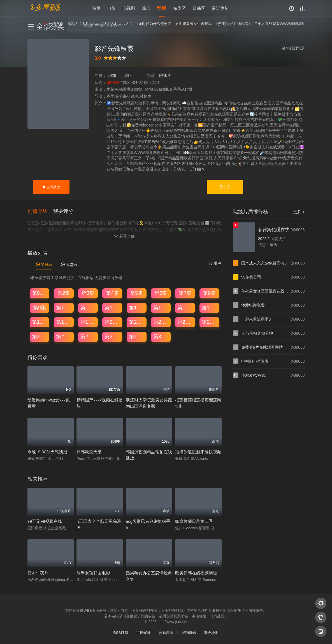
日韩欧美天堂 (89, 452)
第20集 (112, 322)
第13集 (137, 308)
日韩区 (199, 8)
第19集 (88, 322)
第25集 (40, 337)
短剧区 (179, 8)
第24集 (210, 322)
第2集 (64, 293)
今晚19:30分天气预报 (47, 452)
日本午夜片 (38, 573)
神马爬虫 (166, 633)
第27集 (88, 337)
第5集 (136, 293)
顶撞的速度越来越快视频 (198, 452)
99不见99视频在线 (45, 521)
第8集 (209, 293)
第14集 (161, 308)
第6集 (161, 293)
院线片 (165, 75)
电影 (112, 8)
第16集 (210, 308)
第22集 (161, 322)
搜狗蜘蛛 (189, 633)
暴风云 (44, 264)
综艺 (146, 8)
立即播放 (51, 187)
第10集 (64, 308)
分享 (225, 187)
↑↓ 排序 (215, 263)
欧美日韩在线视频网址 (196, 573)
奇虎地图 (211, 633)
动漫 (162, 8)
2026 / (264, 239)
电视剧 (129, 8)
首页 (96, 8)
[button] (40, 211)
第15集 (185, 308)
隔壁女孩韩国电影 (93, 573)
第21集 (137, 322)
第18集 (64, 322)
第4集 (112, 293)
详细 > (199, 169)
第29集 (137, 337)
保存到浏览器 (293, 48)
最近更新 (220, 8)
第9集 (40, 308)
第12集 (112, 308)
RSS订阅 (121, 633)
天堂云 (69, 264)
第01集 (40, 293)
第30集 (161, 337)
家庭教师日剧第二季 (194, 521)
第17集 (40, 322)
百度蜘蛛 (143, 633)
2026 (112, 75)
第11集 (88, 308)
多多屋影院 (46, 7)
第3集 (88, 293)
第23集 (185, 322)
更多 (299, 212)
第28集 (112, 337)
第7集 (185, 293)
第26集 (64, 337)
